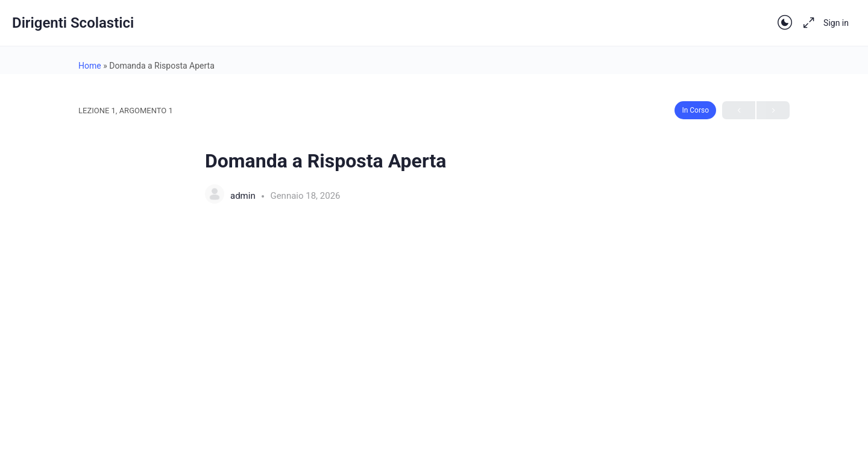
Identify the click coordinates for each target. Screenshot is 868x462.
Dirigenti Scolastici (73, 23)
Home (90, 66)
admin (244, 196)
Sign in (836, 23)
